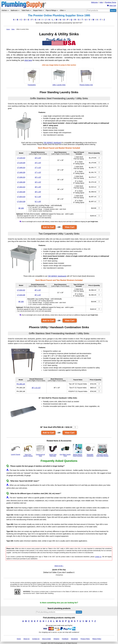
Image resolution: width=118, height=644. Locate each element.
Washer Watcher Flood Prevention (78, 450)
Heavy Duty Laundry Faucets (28, 450)
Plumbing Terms (110, 2)
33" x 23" (38, 177)
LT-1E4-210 (21, 197)
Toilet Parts (26, 10)
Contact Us (36, 639)
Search (113, 11)
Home (19, 639)
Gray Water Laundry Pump (65, 450)
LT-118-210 (21, 158)
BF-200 (21, 208)
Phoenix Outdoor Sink (86, 77)
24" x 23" (38, 158)
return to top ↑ (59, 566)
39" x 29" (38, 187)
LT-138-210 (21, 177)
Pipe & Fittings (52, 10)
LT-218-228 (21, 295)
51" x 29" (38, 197)
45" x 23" (38, 290)
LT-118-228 (21, 163)
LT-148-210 (21, 168)
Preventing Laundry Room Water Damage (102, 450)
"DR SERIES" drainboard (52, 143)
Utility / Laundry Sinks (59, 77)
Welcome (94, 2)
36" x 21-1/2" (36, 388)
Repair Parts (38, 10)
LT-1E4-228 (21, 202)
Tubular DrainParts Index (53, 450)
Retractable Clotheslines (90, 450)
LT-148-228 (21, 172)
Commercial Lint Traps (40, 450)
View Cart (70, 227)
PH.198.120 (21, 384)
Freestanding (32, 77)
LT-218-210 (21, 290)
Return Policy (97, 639)
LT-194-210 (21, 187)
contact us (98, 557)
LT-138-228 (21, 182)
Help (101, 2)
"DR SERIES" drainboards (57, 276)
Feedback (65, 639)
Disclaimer (74, 639)
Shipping (56, 639)
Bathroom (15, 10)
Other (63, 10)
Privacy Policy (85, 639)
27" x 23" (38, 168)
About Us (26, 639)
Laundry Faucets (16, 449)
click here (28, 60)
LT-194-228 (21, 192)
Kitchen (5, 10)
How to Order (46, 639)
